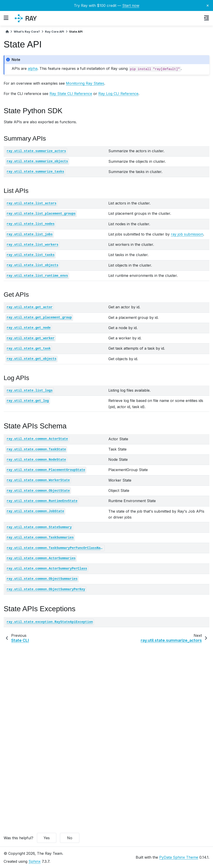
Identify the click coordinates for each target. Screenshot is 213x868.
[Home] (7, 32)
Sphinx (35, 861)
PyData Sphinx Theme (179, 857)
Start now (131, 5)
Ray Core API (55, 32)
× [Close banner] (208, 5)
